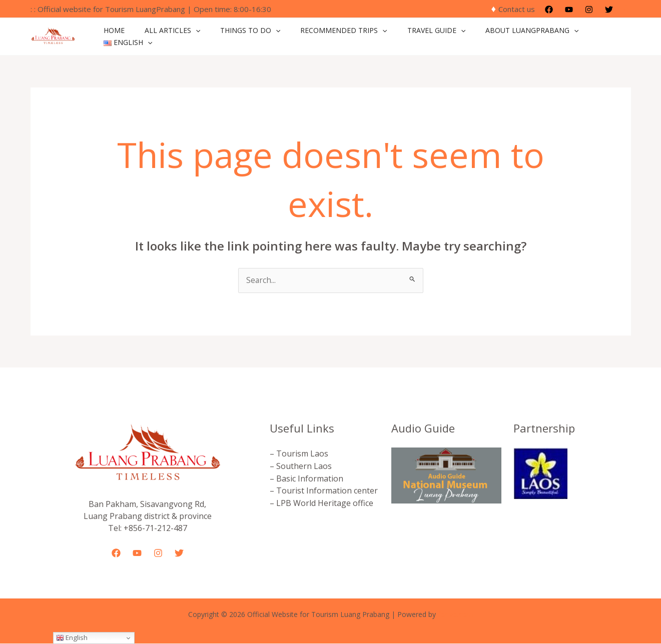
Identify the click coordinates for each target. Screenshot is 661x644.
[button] (627, 9)
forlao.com (456, 615)
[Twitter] (609, 9)
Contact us (517, 9)
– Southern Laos (301, 466)
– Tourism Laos (299, 454)
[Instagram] (589, 9)
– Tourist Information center (324, 490)
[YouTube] (569, 9)
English (72, 637)
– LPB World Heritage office (321, 502)
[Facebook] (549, 9)
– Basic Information (306, 478)
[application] (202, 36)
